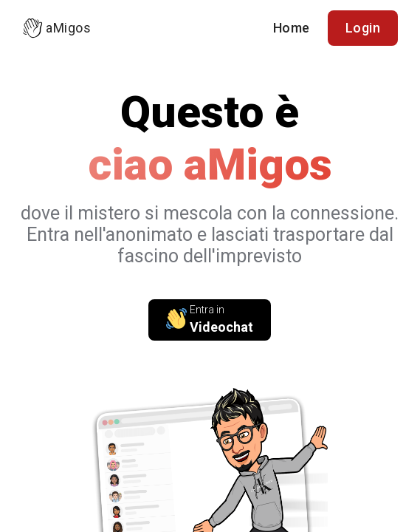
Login (363, 28)
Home (292, 28)
